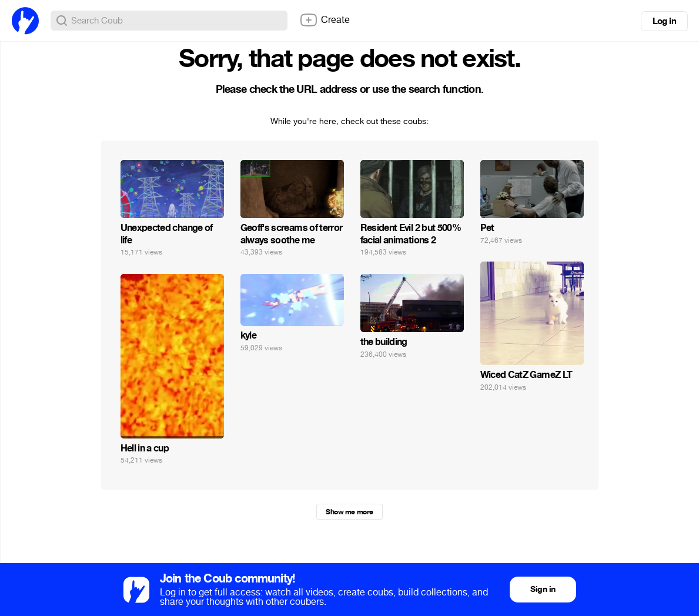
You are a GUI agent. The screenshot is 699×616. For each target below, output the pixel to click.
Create (325, 20)
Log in (664, 21)
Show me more (349, 512)
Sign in (543, 589)
